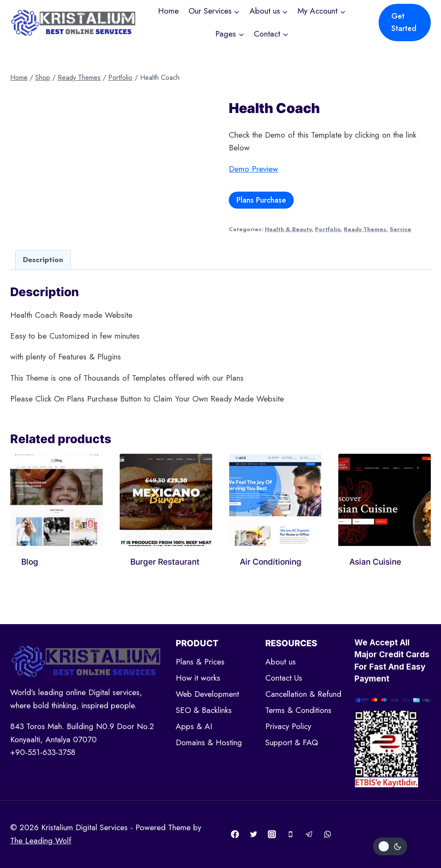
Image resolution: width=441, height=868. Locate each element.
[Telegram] (309, 834)
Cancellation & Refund (303, 694)
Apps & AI (194, 726)
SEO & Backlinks (204, 710)
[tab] (43, 260)
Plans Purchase (261, 200)
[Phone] (291, 834)
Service (400, 229)
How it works (198, 678)
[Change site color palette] (390, 846)
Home (168, 11)
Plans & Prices (200, 662)
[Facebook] (235, 834)
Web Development (207, 694)
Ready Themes (365, 229)
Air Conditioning (271, 562)
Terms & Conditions (298, 710)
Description (43, 260)
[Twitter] (253, 834)
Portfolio (328, 229)
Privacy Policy (288, 726)
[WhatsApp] (328, 834)
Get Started (404, 22)
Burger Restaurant (165, 562)
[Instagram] (272, 834)
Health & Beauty (288, 229)
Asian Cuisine (375, 562)
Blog (30, 562)
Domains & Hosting (209, 742)
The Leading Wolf (41, 841)
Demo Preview (253, 169)
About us (281, 662)
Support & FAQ (292, 742)
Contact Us (284, 678)
